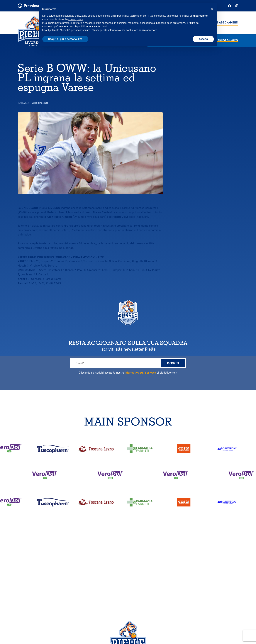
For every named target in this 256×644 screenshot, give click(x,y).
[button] (212, 9)
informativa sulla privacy (140, 373)
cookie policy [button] (76, 19)
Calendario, (222, 40)
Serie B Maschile (40, 103)
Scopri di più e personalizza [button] (65, 39)
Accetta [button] (203, 39)
